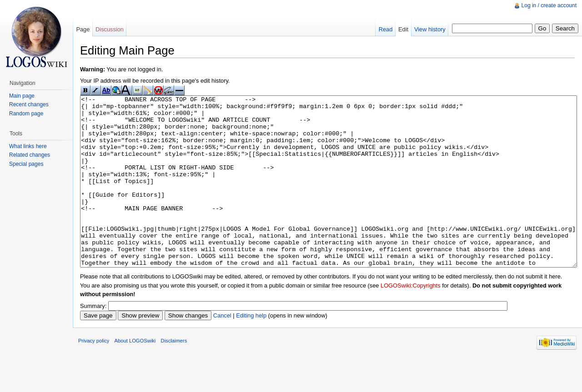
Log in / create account (549, 5)
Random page (26, 114)
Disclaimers (174, 375)
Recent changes (29, 104)
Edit (403, 29)
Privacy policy (94, 375)
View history (430, 29)
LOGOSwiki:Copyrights (411, 320)
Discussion (110, 29)
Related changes (30, 155)
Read (386, 29)
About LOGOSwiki (135, 375)
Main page (22, 96)
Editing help (251, 350)
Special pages (26, 164)
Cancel (222, 350)
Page (83, 29)
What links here (28, 146)
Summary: (93, 340)
